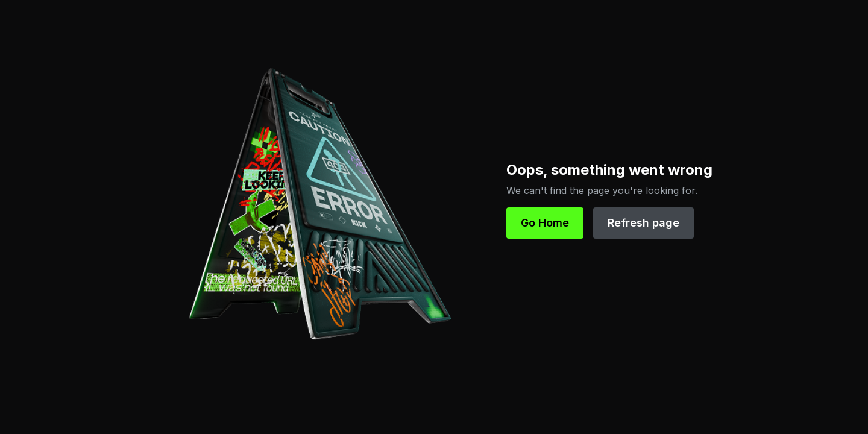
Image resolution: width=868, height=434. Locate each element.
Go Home (545, 223)
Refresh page (643, 223)
